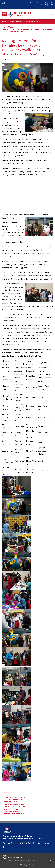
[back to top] (50, 861)
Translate (39, 2)
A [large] (46, 4)
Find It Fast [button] (49, 2)
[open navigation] (4, 14)
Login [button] (31, 2)
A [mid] (44, 4)
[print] (52, 5)
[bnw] (49, 5)
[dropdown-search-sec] (52, 14)
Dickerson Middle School (26, 14)
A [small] (41, 5)
